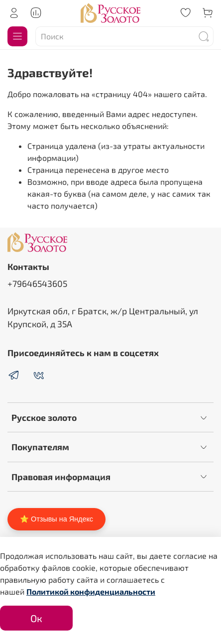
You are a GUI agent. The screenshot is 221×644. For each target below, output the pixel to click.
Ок (36, 618)
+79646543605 (37, 283)
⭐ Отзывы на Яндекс (56, 519)
